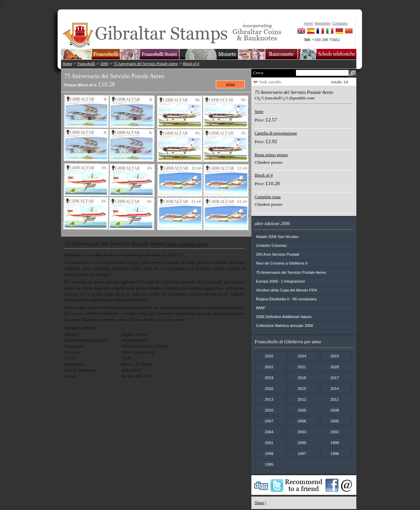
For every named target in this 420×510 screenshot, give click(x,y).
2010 (269, 410)
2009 (302, 410)
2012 (302, 399)
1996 (335, 453)
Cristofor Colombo (271, 245)
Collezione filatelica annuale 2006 (284, 325)
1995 (269, 464)
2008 (335, 410)
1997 (302, 453)
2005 (335, 421)
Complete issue (268, 197)
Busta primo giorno (271, 155)
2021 (302, 367)
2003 (302, 432)
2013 (269, 399)
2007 (269, 421)
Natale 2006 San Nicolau (277, 236)
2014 (335, 388)
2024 (302, 356)
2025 (269, 356)
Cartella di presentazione (276, 133)
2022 (269, 367)
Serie (259, 111)
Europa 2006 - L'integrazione (281, 281)
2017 (335, 378)
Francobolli (86, 64)
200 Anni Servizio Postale (278, 254)
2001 (269, 443)
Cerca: (259, 73)
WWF (261, 308)
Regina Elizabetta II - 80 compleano (286, 299)
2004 (269, 432)
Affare (231, 84)
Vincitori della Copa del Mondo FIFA (286, 290)
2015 (302, 388)
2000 (302, 443)
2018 (302, 378)
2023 (335, 356)
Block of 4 (191, 64)
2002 (335, 432)
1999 (335, 443)
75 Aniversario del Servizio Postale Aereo (146, 64)
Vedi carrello (270, 82)
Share (260, 503)
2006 (104, 64)
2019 (269, 378)
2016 (269, 388)
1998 (269, 453)
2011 (335, 399)
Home (67, 64)
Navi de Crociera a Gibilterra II (282, 263)
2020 (335, 367)
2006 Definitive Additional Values (284, 317)
